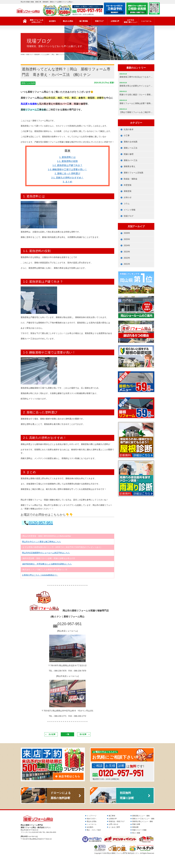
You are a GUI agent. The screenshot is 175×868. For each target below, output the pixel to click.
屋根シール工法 (131, 148)
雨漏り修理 (129, 154)
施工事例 (112, 816)
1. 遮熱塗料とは (68, 157)
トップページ (92, 816)
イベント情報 (130, 210)
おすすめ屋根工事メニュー (131, 21)
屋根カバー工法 (131, 160)
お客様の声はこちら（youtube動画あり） (40, 575)
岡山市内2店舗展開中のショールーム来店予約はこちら (46, 553)
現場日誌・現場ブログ (117, 821)
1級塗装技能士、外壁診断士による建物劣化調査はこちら (47, 564)
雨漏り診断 (136, 824)
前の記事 (83, 734)
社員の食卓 (129, 129)
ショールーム (146, 21)
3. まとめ (67, 182)
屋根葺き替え (130, 166)
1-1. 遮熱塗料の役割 (67, 161)
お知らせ (128, 197)
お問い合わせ (114, 824)
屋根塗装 (128, 191)
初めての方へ (92, 819)
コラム (127, 204)
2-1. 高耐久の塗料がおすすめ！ (67, 178)
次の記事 (52, 734)
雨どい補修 (136, 833)
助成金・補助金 (131, 179)
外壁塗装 (128, 185)
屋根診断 (135, 827)
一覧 (67, 734)
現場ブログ (99, 21)
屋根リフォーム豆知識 (133, 173)
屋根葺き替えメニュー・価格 (142, 821)
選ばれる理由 (68, 21)
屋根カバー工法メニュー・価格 (143, 819)
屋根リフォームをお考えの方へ (37, 21)
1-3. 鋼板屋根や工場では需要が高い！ (67, 169)
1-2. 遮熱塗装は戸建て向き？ (67, 165)
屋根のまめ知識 (28, 83)
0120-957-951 (41, 523)
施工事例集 (84, 21)
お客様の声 (115, 21)
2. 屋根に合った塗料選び (68, 173)
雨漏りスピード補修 (139, 830)
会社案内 (52, 21)
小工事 (127, 135)
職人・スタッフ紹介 (94, 830)
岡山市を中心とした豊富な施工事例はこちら (41, 542)
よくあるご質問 (114, 827)
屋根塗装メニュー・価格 (141, 816)
